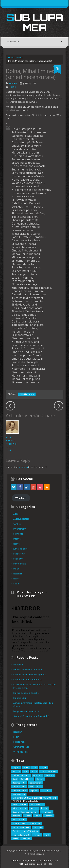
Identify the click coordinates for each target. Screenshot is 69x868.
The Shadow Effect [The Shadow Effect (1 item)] (21, 835)
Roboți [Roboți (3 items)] (38, 816)
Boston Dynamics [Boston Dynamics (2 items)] (49, 771)
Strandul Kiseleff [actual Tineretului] (31, 716)
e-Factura (18, 665)
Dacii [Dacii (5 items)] (15, 779)
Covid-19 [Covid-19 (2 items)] (50, 775)
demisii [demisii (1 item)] (40, 779)
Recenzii (18, 574)
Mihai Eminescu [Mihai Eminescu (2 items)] (19, 804)
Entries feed (19, 742)
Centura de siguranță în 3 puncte (30, 675)
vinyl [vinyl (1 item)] (47, 835)
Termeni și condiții (20, 861)
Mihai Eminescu (27, 394)
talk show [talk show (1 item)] (38, 827)
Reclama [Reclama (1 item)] (16, 816)
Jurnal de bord (20, 549)
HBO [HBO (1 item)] (39, 787)
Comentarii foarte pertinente (28, 680)
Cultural (17, 524)
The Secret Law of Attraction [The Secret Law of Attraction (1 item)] (25, 831)
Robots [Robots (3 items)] (27, 816)
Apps (16, 514)
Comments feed (21, 747)
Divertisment (20, 529)
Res (50, 864)
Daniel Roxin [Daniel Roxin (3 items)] (27, 779)
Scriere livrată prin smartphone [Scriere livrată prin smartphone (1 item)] (26, 823)
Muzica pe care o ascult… (26, 693)
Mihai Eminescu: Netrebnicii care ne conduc (11, 444)
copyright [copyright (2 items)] (38, 775)
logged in (23, 467)
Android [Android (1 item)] (16, 771)
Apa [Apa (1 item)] (26, 771)
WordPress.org (21, 752)
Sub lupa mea (35, 22)
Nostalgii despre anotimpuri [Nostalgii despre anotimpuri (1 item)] (25, 812)
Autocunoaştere (21, 519)
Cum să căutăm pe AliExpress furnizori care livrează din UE (35, 686)
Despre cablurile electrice (26, 711)
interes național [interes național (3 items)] (19, 790)
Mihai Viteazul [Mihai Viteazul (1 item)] (37, 804)
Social (16, 584)
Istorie (17, 544)
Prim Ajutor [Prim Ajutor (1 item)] (47, 812)
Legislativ (18, 559)
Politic (19, 58)
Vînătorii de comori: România (28, 670)
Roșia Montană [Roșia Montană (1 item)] (19, 820)
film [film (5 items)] (31, 787)
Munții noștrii (20, 698)
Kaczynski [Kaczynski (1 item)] (46, 790)
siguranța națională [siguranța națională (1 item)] (21, 827)
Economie (18, 534)
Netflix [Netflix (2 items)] (44, 808)
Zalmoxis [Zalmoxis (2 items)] (26, 839)
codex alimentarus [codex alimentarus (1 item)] (21, 775)
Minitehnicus (20, 564)
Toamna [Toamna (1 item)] (37, 835)
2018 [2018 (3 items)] (26, 767)
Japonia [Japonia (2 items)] (34, 790)
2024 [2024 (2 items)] (34, 767)
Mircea (13, 83)
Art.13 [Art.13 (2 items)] (34, 771)
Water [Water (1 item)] (15, 839)
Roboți (17, 579)
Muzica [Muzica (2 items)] (34, 808)
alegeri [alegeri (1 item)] (43, 767)
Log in (16, 737)
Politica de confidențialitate (45, 861)
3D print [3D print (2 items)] (16, 767)
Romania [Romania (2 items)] (49, 816)
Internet (17, 539)
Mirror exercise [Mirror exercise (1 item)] (19, 808)
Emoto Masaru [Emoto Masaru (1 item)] (19, 787)
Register (17, 732)
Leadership (19, 554)
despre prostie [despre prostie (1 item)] (19, 783)
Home (11, 58)
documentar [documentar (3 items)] (35, 783)
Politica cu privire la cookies (32, 864)
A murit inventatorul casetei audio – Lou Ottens (33, 705)
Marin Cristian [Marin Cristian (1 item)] (19, 794)
